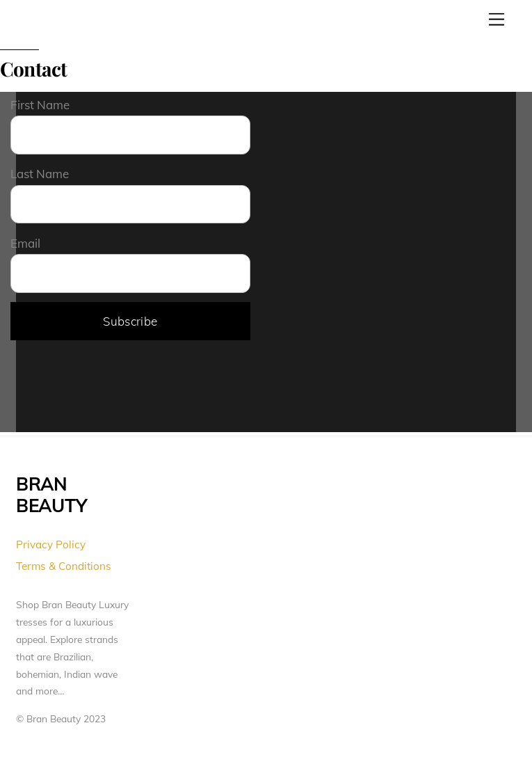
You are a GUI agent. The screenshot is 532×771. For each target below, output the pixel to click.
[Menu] (497, 19)
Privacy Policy (51, 545)
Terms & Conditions (64, 566)
